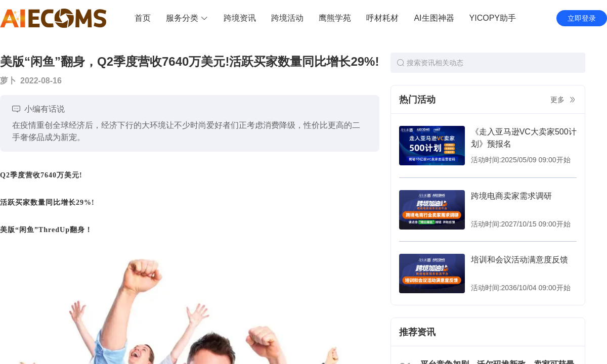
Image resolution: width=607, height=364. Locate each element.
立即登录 (582, 18)
